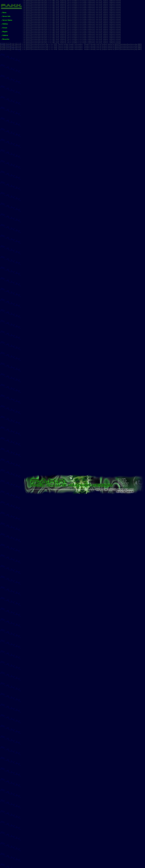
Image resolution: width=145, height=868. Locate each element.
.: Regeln (4, 32)
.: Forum (4, 28)
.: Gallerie (5, 35)
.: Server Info (6, 16)
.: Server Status (7, 20)
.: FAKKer (5, 24)
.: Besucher (5, 39)
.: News (4, 13)
